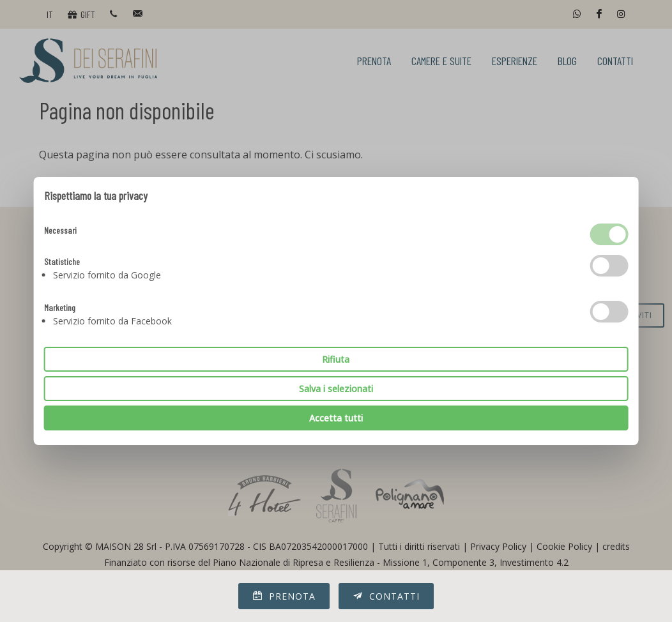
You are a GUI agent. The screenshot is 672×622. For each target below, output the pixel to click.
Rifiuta (336, 359)
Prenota (284, 596)
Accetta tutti (336, 418)
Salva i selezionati (336, 389)
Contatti (386, 596)
